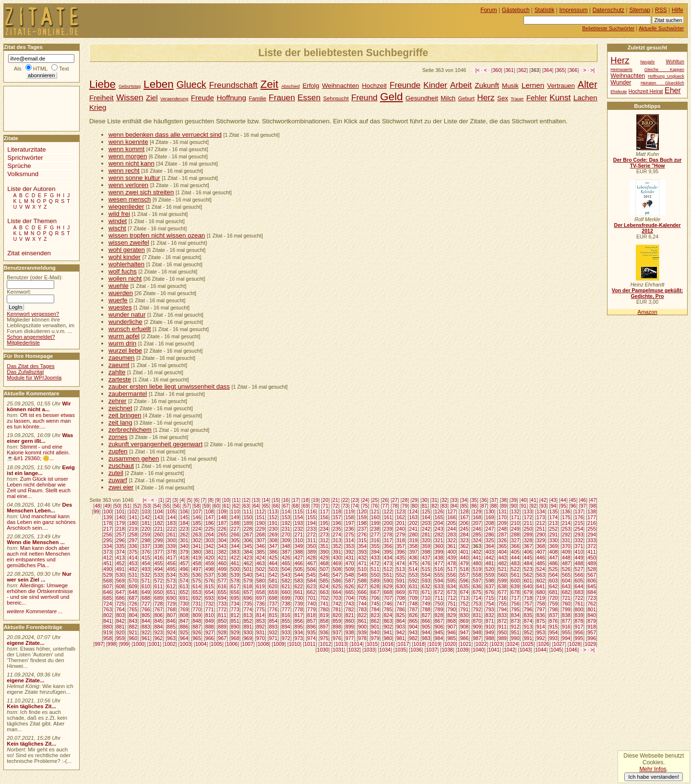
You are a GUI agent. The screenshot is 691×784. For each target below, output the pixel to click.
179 (120, 523)
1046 (572, 650)
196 (337, 523)
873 (515, 621)
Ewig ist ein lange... (41, 470)
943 (413, 632)
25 (375, 500)
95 (563, 506)
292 (566, 535)
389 (311, 552)
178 (107, 523)
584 (311, 581)
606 (592, 581)
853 (261, 621)
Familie (257, 98)
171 (515, 517)
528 (592, 569)
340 (184, 546)
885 (171, 627)
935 (311, 632)
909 (477, 627)
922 (146, 632)
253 (566, 529)
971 (273, 638)
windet (118, 221)
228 (248, 529)
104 (159, 511)
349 (299, 546)
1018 (419, 644)
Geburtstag (130, 86)
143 (159, 517)
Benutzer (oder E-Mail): (35, 277)
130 (490, 511)
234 (324, 529)
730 (184, 604)
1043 (525, 650)
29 (415, 500)
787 (413, 609)
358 (413, 546)
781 (337, 609)
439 (452, 558)
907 (452, 627)
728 (159, 604)
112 (261, 511)
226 (222, 529)
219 (133, 529)
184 (184, 523)
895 (299, 627)
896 (311, 627)
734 (235, 604)
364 (548, 70)
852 (248, 621)
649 (146, 592)
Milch (448, 98)
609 (133, 586)
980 (388, 638)
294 (592, 535)
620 (273, 586)
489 (592, 563)
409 (566, 552)
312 (324, 540)
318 (401, 540)
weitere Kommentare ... (35, 611)
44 (563, 500)
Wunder (621, 83)
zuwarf (118, 480)
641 (541, 586)
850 (222, 621)
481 (490, 563)
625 (337, 586)
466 (299, 563)
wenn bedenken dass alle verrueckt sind (165, 135)
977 (350, 638)
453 (133, 563)
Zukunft (487, 85)
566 (579, 575)
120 (362, 511)
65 (266, 506)
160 (375, 517)
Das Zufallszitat (25, 372)
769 (184, 609)
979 (375, 638)
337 (146, 546)
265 (222, 535)
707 (388, 598)
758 (541, 604)
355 (375, 546)
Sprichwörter (25, 158)
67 (286, 506)
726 (133, 604)
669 (401, 592)
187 (222, 523)
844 (146, 621)
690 (171, 598)
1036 (416, 650)
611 (159, 586)
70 (316, 506)
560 (502, 575)
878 (579, 621)
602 (541, 581)
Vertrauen (561, 86)
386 (273, 552)
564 (554, 575)
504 (286, 569)
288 (515, 535)
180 (133, 523)
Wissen (130, 97)
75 (365, 506)
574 (184, 581)
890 (235, 627)
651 (171, 592)
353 (350, 546)
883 (146, 627)
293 (579, 535)
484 (528, 563)
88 (494, 506)
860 (350, 621)
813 (248, 615)
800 (579, 609)
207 (477, 523)
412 (107, 558)
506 (311, 569)
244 (452, 529)
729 (171, 604)
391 (337, 552)
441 (477, 558)
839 (579, 615)
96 (573, 506)
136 (566, 511)
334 (107, 546)
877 (566, 621)
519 (477, 569)
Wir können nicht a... (39, 406)
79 (405, 506)
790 (452, 609)
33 (454, 500)
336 (133, 546)
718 (528, 598)
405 (515, 552)
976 (337, 638)
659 (273, 592)
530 (120, 575)
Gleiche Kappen (664, 70)
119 (350, 511)
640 (528, 586)
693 (210, 598)
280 (413, 535)
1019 (435, 644)
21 (335, 500)
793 (490, 609)
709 (413, 598)
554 (426, 575)
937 (337, 632)
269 (273, 535)
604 (566, 581)
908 (465, 627)
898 (337, 627)
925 (184, 632)
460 (222, 563)
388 (299, 552)
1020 (450, 644)
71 (325, 506)
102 (133, 511)
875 (541, 621)
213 (554, 523)
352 (337, 546)
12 (246, 500)
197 (350, 523)
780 (324, 609)
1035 (401, 650)
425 (273, 558)
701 (311, 598)
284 (465, 535)
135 (554, 511)
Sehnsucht (336, 98)
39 (514, 500)
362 (523, 70)
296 (120, 540)
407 (541, 552)
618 (248, 586)
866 (426, 621)
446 (541, 558)
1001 (155, 644)
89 (504, 506)
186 (210, 523)
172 (528, 517)
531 (133, 575)
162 (401, 517)
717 (515, 598)
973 (299, 638)
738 (286, 604)
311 (311, 540)
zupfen (118, 451)
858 (324, 621)
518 (465, 569)
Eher (673, 90)
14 (266, 500)
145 (184, 517)
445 (528, 558)
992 (541, 638)
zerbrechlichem (130, 430)
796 (528, 609)
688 (146, 598)
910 (490, 627)
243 (439, 529)
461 (235, 563)
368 (541, 546)
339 (171, 546)
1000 (139, 644)
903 (401, 627)
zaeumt (119, 365)
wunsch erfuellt (130, 329)
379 (184, 552)
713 (465, 598)
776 (273, 609)
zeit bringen (125, 415)
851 (235, 621)
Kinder (435, 85)
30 (425, 500)
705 (362, 598)
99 (96, 511)
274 (337, 535)
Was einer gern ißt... (40, 438)
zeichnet (120, 408)
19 (316, 500)
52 (137, 506)
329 (541, 540)
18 (306, 500)
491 (120, 569)
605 (579, 581)
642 (554, 586)
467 (311, 563)
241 (413, 529)
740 (311, 604)
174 (554, 517)
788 (426, 609)
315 (362, 540)
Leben (159, 84)
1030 (323, 650)
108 (210, 511)
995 (579, 638)
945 (439, 632)
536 (197, 575)
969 (248, 638)
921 (133, 632)
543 (286, 575)
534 (171, 575)
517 (452, 569)
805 (146, 615)
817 (299, 615)
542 (273, 575)
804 (133, 615)
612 (171, 586)
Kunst (560, 97)
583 (299, 581)
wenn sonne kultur (134, 178)
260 (159, 535)
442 (490, 558)
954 (554, 632)
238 (375, 529)
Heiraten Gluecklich (662, 83)
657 (248, 592)
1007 (248, 644)
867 (439, 621)
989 (502, 638)
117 (324, 511)
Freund (364, 97)
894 (286, 627)
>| (592, 70)
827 (426, 615)
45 (573, 500)
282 (439, 535)
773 (235, 609)
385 (261, 552)
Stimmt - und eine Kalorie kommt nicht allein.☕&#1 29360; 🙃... (38, 452)
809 (197, 615)
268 (261, 535)
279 (401, 535)
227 (235, 529)
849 (210, 621)
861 (362, 621)
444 (515, 558)
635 (465, 586)
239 (388, 529)
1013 (341, 644)
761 (579, 604)
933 (286, 632)
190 (261, 523)
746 (388, 604)
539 (235, 575)
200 (388, 523)
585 (324, 581)
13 (256, 500)
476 (426, 563)
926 (197, 632)
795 (515, 609)
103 (146, 511)
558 (477, 575)
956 (579, 632)
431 (350, 558)
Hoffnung (231, 98)
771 (210, 609)
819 (324, 615)
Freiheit (101, 98)
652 (184, 592)
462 (248, 563)
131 (502, 511)
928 (222, 632)
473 (388, 563)
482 (502, 563)
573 (171, 581)
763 (107, 609)
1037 (432, 650)
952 (528, 632)
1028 (575, 644)
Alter (588, 84)
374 (120, 552)
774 (248, 609)
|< (478, 70)
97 (583, 506)
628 (375, 586)
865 (413, 621)
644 (579, 586)
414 (133, 558)
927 (210, 632)
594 (439, 581)
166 (452, 517)
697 (261, 598)
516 (439, 569)
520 (490, 569)
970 (261, 638)
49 (107, 506)
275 (350, 535)
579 (248, 581)
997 (99, 644)
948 (477, 632)
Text (64, 69)
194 (311, 523)
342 (210, 546)
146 (197, 517)
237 (362, 529)
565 (566, 575)
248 (502, 529)
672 (439, 592)
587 (350, 581)
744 (362, 604)
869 (465, 621)
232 (299, 529)
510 (362, 569)
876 (554, 621)
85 (465, 506)
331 (566, 540)
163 (413, 517)
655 (222, 592)
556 (452, 575)
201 (401, 523)
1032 (354, 650)
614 (197, 586)
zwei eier (121, 487)
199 (375, 523)
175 (566, 517)
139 (107, 517)
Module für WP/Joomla (34, 378)
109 (222, 511)
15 (276, 500)
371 (579, 546)
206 (465, 523)
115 (299, 511)
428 (311, 558)
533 (159, 575)
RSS (661, 10)
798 (554, 609)
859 (337, 621)
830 (465, 615)
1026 (544, 644)
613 (184, 586)
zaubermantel (128, 394)
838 (566, 615)
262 (184, 535)
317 (388, 540)
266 (235, 535)
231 (286, 529)
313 (337, 540)
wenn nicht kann (131, 163)
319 (413, 540)
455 (159, 563)
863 (388, 621)
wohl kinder (125, 257)
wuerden (121, 293)
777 (286, 609)
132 (515, 511)
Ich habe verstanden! (654, 777)
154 (299, 517)
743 (350, 604)
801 (592, 609)
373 (107, 552)
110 (235, 511)
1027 (559, 644)
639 (515, 586)
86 (474, 506)
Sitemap (640, 10)
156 (324, 517)
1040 (478, 650)
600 (515, 581)
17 (296, 500)
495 (171, 569)
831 (477, 615)
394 (375, 552)
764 (120, 609)
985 (452, 638)
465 (286, 563)
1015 (372, 644)
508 (337, 569)
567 (592, 575)
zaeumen (122, 358)
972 (286, 638)
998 (112, 644)
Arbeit (461, 85)
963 (171, 638)
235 (337, 529)
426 (286, 558)
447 (554, 558)
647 (120, 592)
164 (426, 517)
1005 (216, 644)
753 (477, 604)
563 (541, 575)
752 (465, 604)
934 (299, 632)
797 (541, 609)
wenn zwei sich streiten (141, 192)
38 (504, 500)
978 (362, 638)
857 (311, 621)
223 (184, 529)
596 (465, 581)
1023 (497, 644)
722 (579, 598)
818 (311, 615)
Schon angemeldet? (31, 337)
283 (452, 535)
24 (365, 500)
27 (395, 500)
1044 (541, 650)
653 (197, 592)
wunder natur (127, 315)
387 (286, 552)
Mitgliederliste (23, 343)
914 (541, 627)
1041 (494, 650)
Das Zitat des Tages (30, 366)
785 (388, 609)
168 (477, 517)
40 (524, 500)
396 (401, 552)
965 (197, 638)
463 (261, 563)
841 (107, 621)
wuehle (119, 286)
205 (452, 523)
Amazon (647, 312)
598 (490, 581)
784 (375, 609)
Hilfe (678, 10)
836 (541, 615)
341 (197, 546)
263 (197, 535)
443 (502, 558)
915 (554, 627)
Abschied (290, 86)
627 (362, 586)
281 (426, 535)
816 (286, 615)
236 (350, 529)
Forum (489, 10)
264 (210, 535)
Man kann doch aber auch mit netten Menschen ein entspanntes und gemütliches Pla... (38, 557)
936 (324, 632)
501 (248, 569)
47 (593, 500)
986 (465, 638)
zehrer (118, 401)
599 (502, 581)
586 (337, 581)
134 (541, 511)
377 (159, 552)
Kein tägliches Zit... (31, 706)
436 (413, 558)
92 (534, 506)
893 (273, 627)
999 (125, 644)
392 (350, 552)
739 (299, 604)
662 (311, 592)
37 (494, 500)
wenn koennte (128, 142)
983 (426, 638)
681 (554, 592)
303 (210, 540)
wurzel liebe (125, 350)
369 (554, 546)
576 (210, 581)
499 (222, 569)
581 (273, 581)
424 (261, 558)
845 (159, 621)
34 (465, 500)
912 (515, 627)
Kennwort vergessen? (33, 314)
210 (515, 523)
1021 (466, 644)
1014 (357, 644)
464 (273, 563)
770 (197, 609)
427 (299, 558)
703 (337, 598)
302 (197, 540)
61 (226, 506)
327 (515, 540)
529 (107, 575)
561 (515, 575)
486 (554, 563)
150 (248, 517)
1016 (388, 644)
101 (120, 511)
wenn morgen (128, 156)
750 (439, 604)
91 (524, 506)
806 (159, 615)
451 (107, 563)
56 (177, 506)
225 (210, 529)
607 (107, 586)
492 (133, 569)
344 (235, 546)
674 (465, 592)
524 (541, 569)
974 (311, 638)
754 (490, 604)
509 (350, 569)
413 (120, 558)
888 (210, 627)
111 (248, 511)
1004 (201, 644)
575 (197, 581)
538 (222, 575)
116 (311, 511)
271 (299, 535)
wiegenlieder (126, 207)
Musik (510, 86)
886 (184, 627)
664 (337, 592)
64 (256, 506)
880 (107, 627)
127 (452, 511)
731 (197, 604)
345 (248, 546)
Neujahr (647, 62)
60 (216, 506)
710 (426, 598)
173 (541, 517)
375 (133, 552)
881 (120, 627)
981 (401, 638)
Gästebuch (516, 10)
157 (337, 517)
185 (197, 523)
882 (133, 627)
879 (592, 621)
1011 (310, 644)
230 (273, 529)
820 (337, 615)
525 (554, 569)
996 (592, 638)
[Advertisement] (33, 108)
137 (579, 511)
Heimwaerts (621, 70)
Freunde (405, 85)
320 (426, 540)
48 (97, 506)
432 (362, 558)
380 (197, 552)
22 (345, 500)
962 (159, 638)
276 (362, 535)
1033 (369, 650)
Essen (309, 97)
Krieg (98, 107)
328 (528, 540)
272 (311, 535)
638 (502, 586)
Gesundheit (422, 98)
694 (222, 598)
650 (159, 592)
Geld (392, 97)
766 (146, 609)
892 (261, 627)
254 (579, 529)
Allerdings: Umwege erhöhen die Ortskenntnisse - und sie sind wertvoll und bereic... (40, 594)
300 (171, 540)
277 (375, 535)
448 (566, 558)
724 (107, 604)
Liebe (102, 84)
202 (413, 523)
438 (439, 558)
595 (452, 581)
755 (502, 604)
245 (465, 529)
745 (375, 604)
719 (541, 598)
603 (554, 581)
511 (375, 569)
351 (324, 546)
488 (579, 563)
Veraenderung (174, 99)
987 (477, 638)
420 (210, 558)
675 (477, 592)
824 (388, 615)
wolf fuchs (123, 271)
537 (210, 575)
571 (146, 581)
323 (465, 540)
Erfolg (311, 86)
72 (335, 506)
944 (426, 632)
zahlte (117, 372)
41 (534, 500)
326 (502, 540)
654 (210, 592)
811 (222, 615)
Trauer (517, 99)
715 (490, 598)
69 (306, 506)
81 (425, 506)
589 (375, 581)
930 (248, 632)
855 (286, 621)
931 (261, 632)
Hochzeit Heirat (646, 91)
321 (439, 540)
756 (515, 604)
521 (502, 569)
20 (325, 500)
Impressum (574, 10)
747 (401, 604)
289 (528, 535)
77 (385, 506)
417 (171, 558)
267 (248, 535)
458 (197, 563)
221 (159, 529)
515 (426, 569)
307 (261, 540)
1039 (463, 650)
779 (311, 609)
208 (490, 523)
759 (554, 604)
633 (439, 586)
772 (222, 609)
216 (592, 523)
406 (528, 552)
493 (146, 569)
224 (197, 529)
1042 (510, 650)
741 (324, 604)
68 (296, 506)
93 (544, 506)
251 (541, 529)
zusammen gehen (134, 458)
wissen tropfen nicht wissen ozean (157, 235)
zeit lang (120, 422)
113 (273, 511)
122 (388, 511)
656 (235, 592)
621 (286, 586)
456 (171, 563)
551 (388, 575)
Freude (203, 98)
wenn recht (124, 171)
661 (299, 592)
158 (350, 517)
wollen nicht (125, 279)
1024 (512, 644)
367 (528, 546)
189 (248, 523)
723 (592, 598)
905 (426, 627)
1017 (404, 644)
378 (171, 552)
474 (401, 563)
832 (490, 615)
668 (388, 592)
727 (146, 604)
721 (566, 598)
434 (388, 558)
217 (107, 529)
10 (226, 500)
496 (184, 569)
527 (579, 569)
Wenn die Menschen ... (36, 542)
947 (465, 632)
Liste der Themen (32, 221)
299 (159, 540)
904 (413, 627)
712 (452, 598)
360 (497, 70)
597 (477, 581)
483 (515, 563)
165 (439, 517)
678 (515, 592)
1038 (447, 650)
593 (426, 581)
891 (248, 627)
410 (579, 552)
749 (426, 604)
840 (592, 615)
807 (171, 615)
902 (388, 627)
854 (273, 621)
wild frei (119, 214)
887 (197, 627)
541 (261, 575)
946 (452, 632)
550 (375, 575)
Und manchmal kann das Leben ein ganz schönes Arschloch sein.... (41, 522)
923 (159, 632)
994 (566, 638)
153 (286, 517)
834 (515, 615)
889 (222, 627)
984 (439, 638)
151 (261, 517)
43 (553, 500)
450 (592, 558)
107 (197, 511)
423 (248, 558)
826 (413, 615)
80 (415, 506)
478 (452, 563)
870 (477, 621)
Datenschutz (608, 10)
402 (477, 552)
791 (465, 609)
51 (127, 506)
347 (273, 546)
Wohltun (675, 62)
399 (439, 552)
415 (146, 558)
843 (133, 621)
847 (184, 621)
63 (246, 506)
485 (541, 563)
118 (337, 511)
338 (159, 546)
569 (120, 581)
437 (426, 558)
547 (337, 575)
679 (528, 592)
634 (452, 586)
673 (452, 592)
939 (362, 632)
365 (560, 70)
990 (515, 638)
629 (388, 586)
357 (401, 546)
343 (222, 546)
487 (566, 563)
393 (362, 552)
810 (210, 615)
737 (273, 604)
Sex (503, 98)
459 (210, 563)
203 (426, 523)
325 (490, 540)
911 (502, 627)
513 (401, 569)
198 (362, 523)
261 (171, 535)
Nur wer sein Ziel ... (39, 577)
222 (171, 529)
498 (210, 569)
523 (528, 569)
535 (184, 575)
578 (235, 581)
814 (261, 615)
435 (401, 558)
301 (184, 540)
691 (184, 598)
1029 (590, 644)
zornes (118, 437)
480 (477, 563)
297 (133, 540)
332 (579, 540)
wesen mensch (130, 199)
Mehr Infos (653, 769)
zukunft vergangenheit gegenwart (155, 444)
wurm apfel (124, 336)
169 (490, 517)
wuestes (120, 307)
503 (273, 569)
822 (362, 615)
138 (592, 511)
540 (248, 575)
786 (401, 609)
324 (477, 540)
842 (120, 621)
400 (452, 552)
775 (261, 609)
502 (261, 569)
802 (107, 615)
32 (444, 500)
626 (350, 586)
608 (120, 586)
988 (490, 638)
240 (401, 529)
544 (299, 575)
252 (554, 529)
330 (554, 540)
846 (171, 621)
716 (502, 598)
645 (592, 586)
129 (477, 511)
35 (474, 500)
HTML (40, 69)
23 (355, 500)
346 (261, 546)
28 (405, 500)
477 (439, 563)
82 (435, 506)
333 (592, 540)
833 (502, 615)
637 (490, 586)
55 (167, 506)
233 (311, 529)
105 (171, 511)
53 (147, 506)
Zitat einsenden (29, 253)
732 (210, 604)
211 (528, 523)
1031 (338, 650)
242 (426, 529)
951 (515, 632)
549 (362, 575)
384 (248, 552)
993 (554, 638)
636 (477, 586)
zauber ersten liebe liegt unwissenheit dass (169, 386)
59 (206, 506)
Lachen (585, 98)
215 (579, 523)
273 (324, 535)
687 (133, 598)
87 (484, 506)
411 (592, 552)
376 (146, 552)
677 (502, 592)
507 (324, 569)
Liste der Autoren (31, 189)
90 (514, 506)
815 (273, 615)
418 (184, 558)
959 (120, 638)
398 (426, 552)
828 (439, 615)
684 (592, 592)
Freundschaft (233, 85)
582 (286, 581)
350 (311, 546)
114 (286, 511)
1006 (232, 644)
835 (528, 615)
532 (146, 575)
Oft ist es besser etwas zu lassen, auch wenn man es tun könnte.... (41, 421)
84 (454, 506)
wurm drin (122, 343)
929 (235, 632)
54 (157, 506)
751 (452, 604)
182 (159, 523)
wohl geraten (127, 250)
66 (276, 506)
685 (107, 598)
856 (299, 621)
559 (490, 575)
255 (592, 529)
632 (426, 586)
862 (375, 621)
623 (311, 586)
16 (286, 500)
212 (541, 523)
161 (388, 517)
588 (362, 581)
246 (477, 529)
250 (528, 529)
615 (210, 586)
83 (444, 506)
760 (566, 604)
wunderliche (125, 322)
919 (107, 632)
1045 (556, 650)
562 (528, 575)
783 (362, 609)
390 (324, 552)
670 (413, 592)
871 (490, 621)
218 (120, 529)
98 (593, 506)
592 (413, 581)
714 (477, 598)
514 (413, 569)
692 (197, 598)
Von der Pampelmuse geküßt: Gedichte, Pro (647, 293)
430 (337, 558)
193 (299, 523)
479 (465, 563)
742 (337, 604)
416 (159, 558)
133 (528, 511)
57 (187, 506)
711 (439, 598)
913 (528, 627)
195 (324, 523)
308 (273, 540)
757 (528, 604)
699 (286, 598)
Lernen (533, 85)
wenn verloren (128, 185)
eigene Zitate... (25, 643)
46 (583, 500)
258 (133, 535)
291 (554, 535)
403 (490, 552)
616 (222, 586)
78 (395, 506)
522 (515, 569)
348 (286, 546)
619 (261, 586)
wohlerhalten (126, 264)
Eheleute (619, 92)
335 (120, 546)
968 (235, 638)
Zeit (270, 84)
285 (477, 535)
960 (133, 638)
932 (273, 632)
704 (350, 598)
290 (541, 535)
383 (235, 552)
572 (159, 581)
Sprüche (19, 166)
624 (324, 586)
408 (554, 552)
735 (248, 604)
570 (133, 581)
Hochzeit (374, 86)
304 (222, 540)
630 (401, 586)
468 (324, 563)
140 (120, 517)
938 (350, 632)
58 (197, 506)
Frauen (282, 97)
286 (490, 535)
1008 (263, 644)
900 (362, 627)
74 (355, 506)
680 (541, 592)
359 (426, 546)
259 (146, 535)
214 (566, 523)
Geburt (466, 98)
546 (324, 575)
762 (592, 604)
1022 (481, 644)
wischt (117, 228)
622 (299, 586)
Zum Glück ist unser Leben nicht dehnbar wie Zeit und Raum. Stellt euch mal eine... (39, 487)
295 (107, 540)
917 (579, 627)
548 (350, 575)
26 (385, 500)
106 (184, 511)
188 (235, 523)
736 (261, 604)
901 (375, 627)
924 (171, 632)
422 (235, 558)
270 (286, 535)
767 (159, 609)
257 (120, 535)
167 (465, 517)
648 (133, 592)
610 (146, 586)
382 (222, 552)
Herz (486, 97)
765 (133, 609)
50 (118, 506)
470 (350, 563)
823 (375, 615)
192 (286, 523)
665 (350, 592)
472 (375, 563)
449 (579, 558)
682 (566, 592)
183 (171, 523)
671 (426, 592)
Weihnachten (340, 86)
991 (528, 638)
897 (324, 627)
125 (426, 511)
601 (528, 581)
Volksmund (23, 174)
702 (324, 598)
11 (236, 500)
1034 (385, 650)
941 (388, 632)
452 (120, 563)
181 (146, 523)
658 (261, 592)
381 (210, 552)
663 (324, 592)
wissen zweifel (129, 243)
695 (235, 598)
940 (375, 632)
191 (273, 523)
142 (146, 517)
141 (133, 517)
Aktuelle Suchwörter (661, 28)
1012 (326, 644)
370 (566, 546)
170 (502, 517)
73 (345, 506)
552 (401, 575)
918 (592, 627)
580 (261, 581)
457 (184, 563)
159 (362, 517)
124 (413, 511)
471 (362, 563)
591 (401, 581)
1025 (528, 644)
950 (502, 632)
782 (350, 609)
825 (401, 615)
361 (510, 70)
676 (490, 592)
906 (439, 627)
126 (439, 511)
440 (465, 558)
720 (554, 598)
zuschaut (121, 466)
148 (222, 517)
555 (439, 575)
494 (159, 569)
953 (541, 632)
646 (107, 592)
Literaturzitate (26, 149)
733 (222, 604)
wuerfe (118, 300)
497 (197, 569)
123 (401, 511)
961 (146, 638)
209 (502, 523)
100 (107, 511)
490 (107, 569)
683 (579, 592)
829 (452, 615)
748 (413, 604)
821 (350, 615)
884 (159, 627)
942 (401, 632)
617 (235, 586)
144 (171, 517)
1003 (185, 644)
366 (573, 70)
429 (324, 558)
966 (210, 638)
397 (413, 552)
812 (235, 615)
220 (146, 529)
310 (299, 540)
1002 (170, 644)
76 (375, 506)
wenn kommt (126, 149)
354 (362, 546)
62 (236, 506)
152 (273, 517)
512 (388, 569)
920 (120, 632)
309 (286, 540)
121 (375, 511)
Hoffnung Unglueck (666, 76)
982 (413, 638)
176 (579, 517)
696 (248, 598)
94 (553, 506)
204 (439, 523)
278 (388, 535)
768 (171, 609)
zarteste (120, 379)
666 (362, 592)
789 (439, 609)
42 (544, 500)
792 (477, 609)
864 (401, 621)
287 (502, 535)
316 (375, 540)
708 (401, 598)
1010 (295, 644)
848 (197, 621)
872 (502, 621)
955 (566, 632)
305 (235, 540)
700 (299, 598)
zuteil (116, 473)
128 (465, 511)
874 (528, 621)
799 (566, 609)
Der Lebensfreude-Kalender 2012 (647, 228)
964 (184, 638)
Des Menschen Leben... (39, 508)
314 (350, 540)
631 (413, 586)
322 (452, 540)
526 (566, 569)
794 (502, 609)
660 (286, 592)
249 (515, 529)
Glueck (191, 84)
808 (184, 615)
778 (299, 609)
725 (120, 604)
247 (490, 529)
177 (592, 517)
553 (413, 575)
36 (484, 500)
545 (311, 575)
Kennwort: (19, 292)
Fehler (537, 98)
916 (566, 627)
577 (222, 581)
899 (350, 627)
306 (248, 540)
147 (210, 517)
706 (375, 598)
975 (324, 638)
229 (261, 529)
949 (490, 632)
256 (107, 535)
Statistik (545, 10)
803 (120, 615)
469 (337, 563)
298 (146, 540)
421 (222, 558)
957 (592, 632)
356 (388, 546)
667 (375, 592)
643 (566, 586)
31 (435, 500)
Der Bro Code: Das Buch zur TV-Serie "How (648, 163)
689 (159, 598)
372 (592, 546)
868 (452, 621)
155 (311, 517)
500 (235, 569)
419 (197, 558)
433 (375, 558)
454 (146, 563)
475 (413, 563)
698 (273, 598)
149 (235, 517)
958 (107, 638)
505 (299, 569)
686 (120, 598)
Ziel (152, 98)
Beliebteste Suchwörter (608, 28)
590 (388, 581)
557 (465, 575)
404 (502, 552)
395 (388, 552)
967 (222, 638)
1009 (279, 644)
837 (554, 615)
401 (465, 552)
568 (107, 581)
